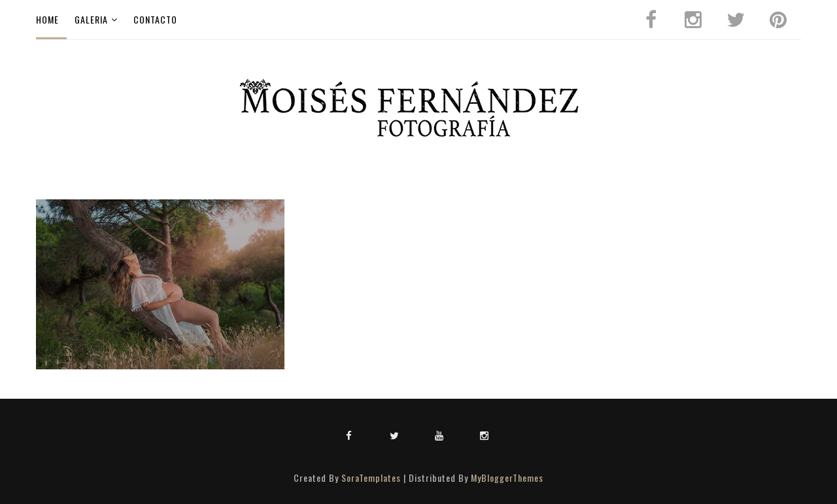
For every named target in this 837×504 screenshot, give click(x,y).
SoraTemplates (371, 478)
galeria (91, 19)
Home (47, 19)
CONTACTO (155, 19)
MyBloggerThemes (507, 478)
